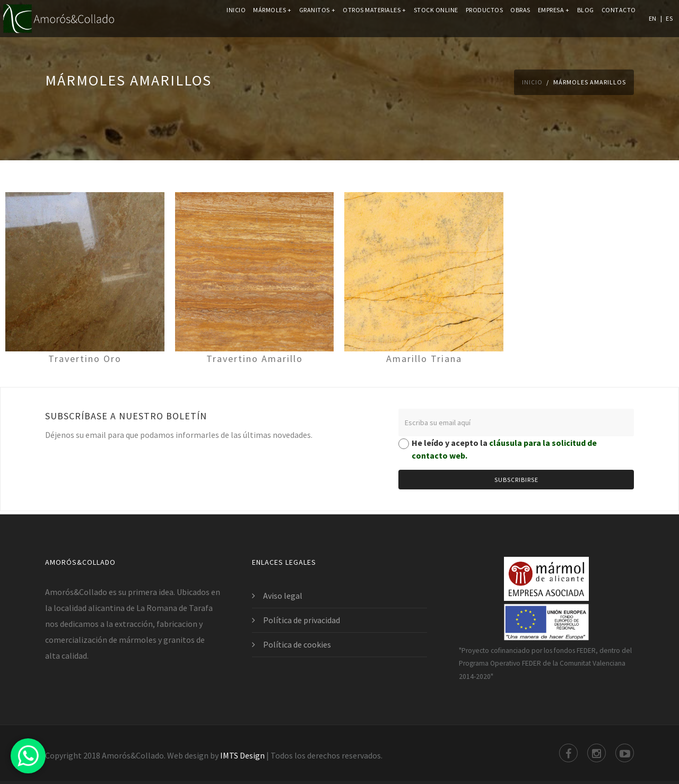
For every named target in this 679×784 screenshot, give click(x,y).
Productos (485, 18)
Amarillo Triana (424, 359)
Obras (520, 18)
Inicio (236, 18)
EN (653, 18)
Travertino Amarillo (255, 359)
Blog (586, 18)
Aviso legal (283, 596)
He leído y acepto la (504, 449)
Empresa (554, 18)
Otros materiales (375, 18)
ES (669, 18)
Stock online (436, 18)
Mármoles (272, 18)
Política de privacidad (302, 620)
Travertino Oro (85, 359)
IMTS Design (242, 755)
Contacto (619, 18)
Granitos (317, 18)
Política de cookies (297, 644)
